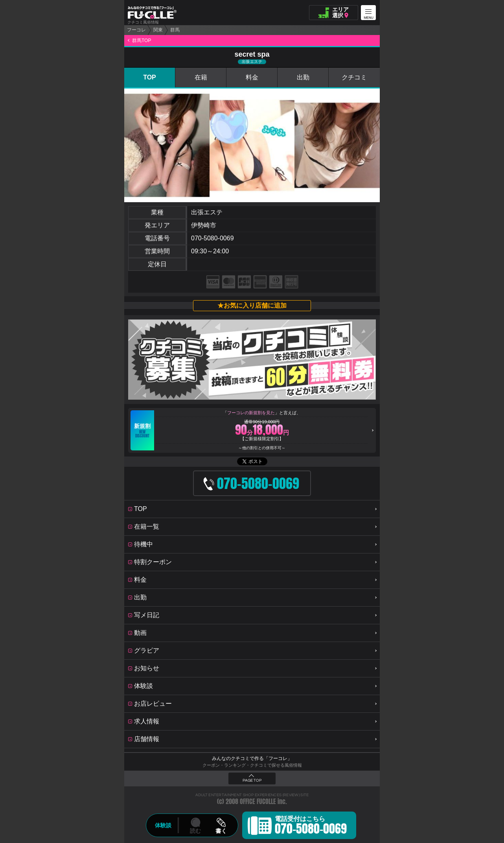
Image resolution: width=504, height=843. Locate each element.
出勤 (303, 77)
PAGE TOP (252, 780)
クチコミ (354, 77)
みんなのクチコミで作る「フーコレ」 (252, 758)
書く (221, 831)
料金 (252, 77)
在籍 (201, 77)
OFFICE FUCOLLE (258, 801)
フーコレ (136, 30)
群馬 (175, 30)
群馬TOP (142, 41)
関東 (158, 30)
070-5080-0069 (212, 238)
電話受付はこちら (311, 826)
